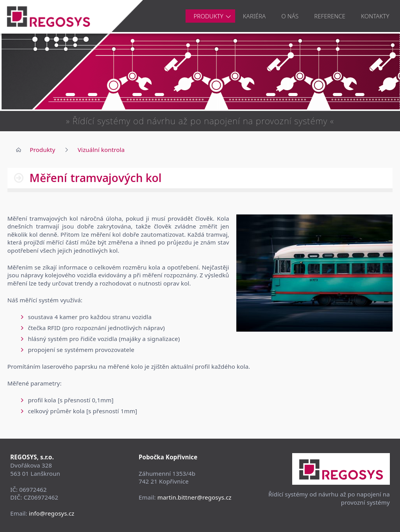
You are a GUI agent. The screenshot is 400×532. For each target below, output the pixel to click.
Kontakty (375, 16)
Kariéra (254, 16)
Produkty (208, 16)
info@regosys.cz (52, 513)
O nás (290, 16)
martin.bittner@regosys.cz (195, 497)
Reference (330, 16)
